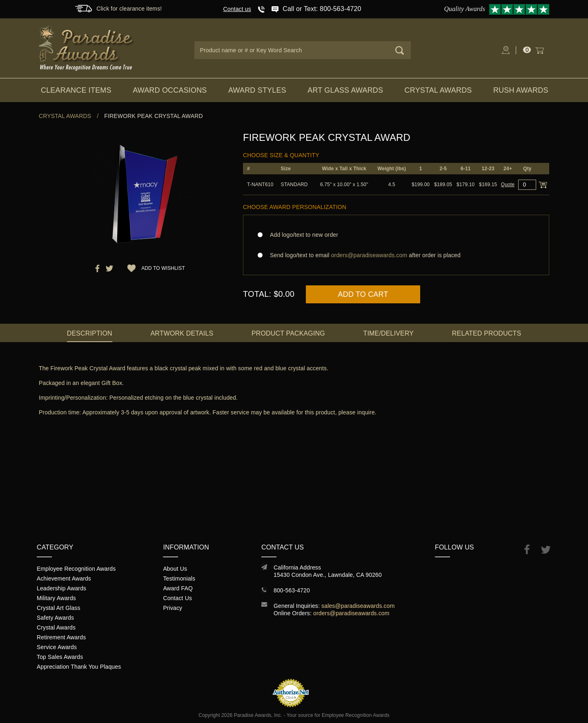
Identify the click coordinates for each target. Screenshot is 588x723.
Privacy (173, 608)
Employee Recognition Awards (76, 569)
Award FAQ (178, 588)
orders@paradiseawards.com (351, 613)
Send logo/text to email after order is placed (396, 255)
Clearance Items (76, 90)
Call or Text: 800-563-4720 (322, 9)
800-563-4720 (292, 590)
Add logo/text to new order (302, 235)
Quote (508, 185)
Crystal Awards (438, 90)
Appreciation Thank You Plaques (79, 667)
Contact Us (177, 598)
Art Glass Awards (345, 90)
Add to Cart (363, 294)
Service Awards (57, 647)
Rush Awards (521, 90)
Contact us (237, 9)
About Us (175, 569)
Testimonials (179, 578)
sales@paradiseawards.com (358, 606)
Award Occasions (170, 90)
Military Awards (56, 598)
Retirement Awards (61, 637)
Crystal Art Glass (59, 608)
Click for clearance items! (129, 9)
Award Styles (257, 90)
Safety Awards (55, 618)
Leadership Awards (61, 588)
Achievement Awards (64, 578)
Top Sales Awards (60, 657)
